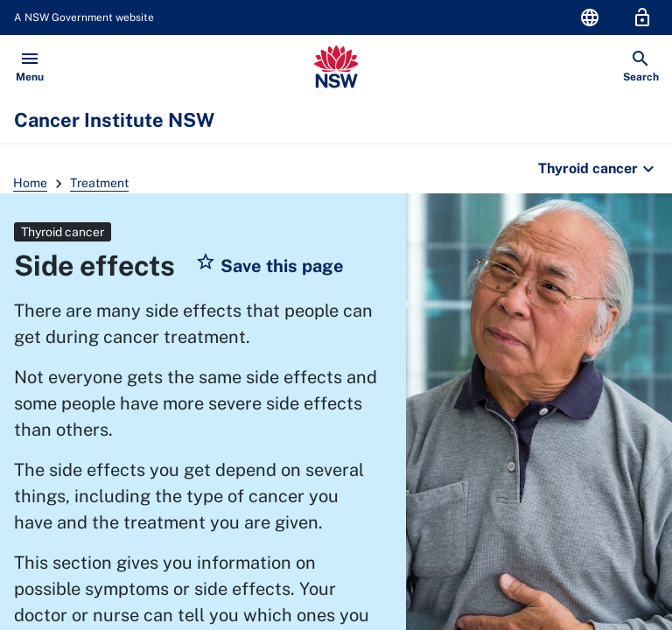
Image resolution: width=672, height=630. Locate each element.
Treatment (99, 183)
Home (30, 183)
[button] (269, 266)
